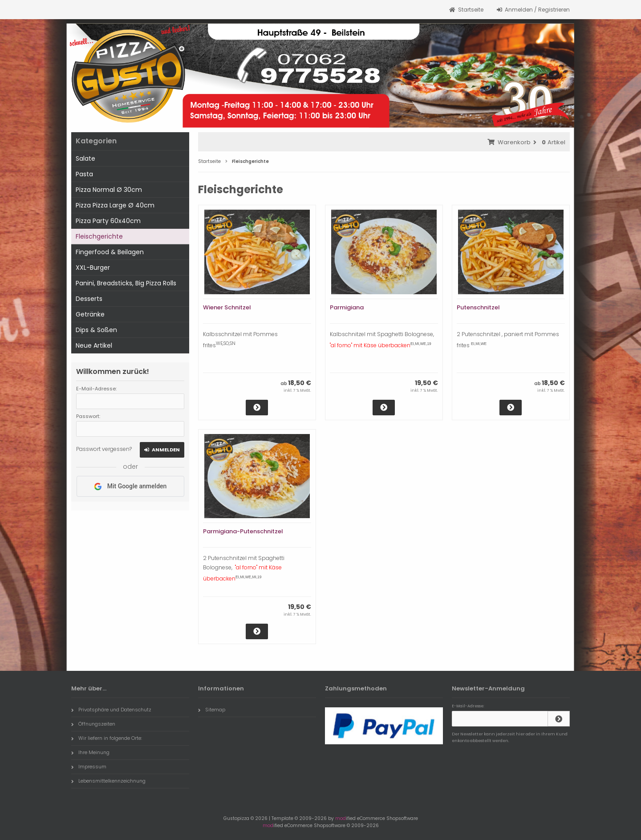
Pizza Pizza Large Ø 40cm (115, 205)
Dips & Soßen (96, 330)
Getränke (90, 314)
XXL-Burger (93, 268)
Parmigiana (347, 307)
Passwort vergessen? (104, 449)
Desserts (89, 299)
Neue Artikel (94, 345)
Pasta (84, 174)
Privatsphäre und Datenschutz (111, 710)
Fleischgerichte (99, 236)
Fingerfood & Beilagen (110, 252)
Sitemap (212, 710)
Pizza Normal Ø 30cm (109, 190)
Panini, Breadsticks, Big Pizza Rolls (126, 283)
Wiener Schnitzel (227, 307)
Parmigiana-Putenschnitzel (243, 531)
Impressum (89, 767)
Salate (85, 158)
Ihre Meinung (90, 752)
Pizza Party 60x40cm (108, 221)
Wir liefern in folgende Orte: (107, 738)
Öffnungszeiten (93, 724)
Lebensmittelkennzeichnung (108, 781)
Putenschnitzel (478, 307)
